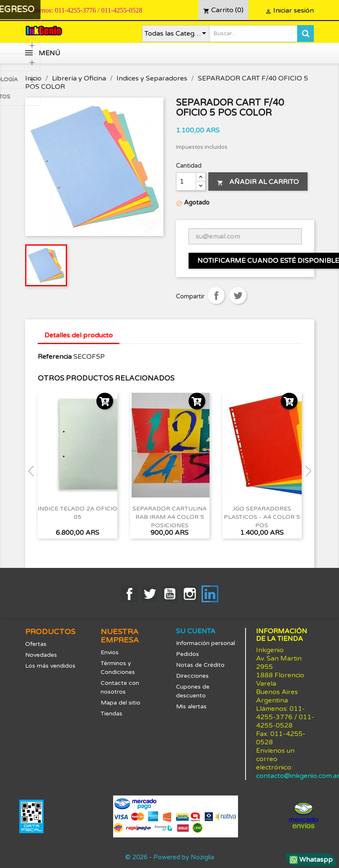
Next (306, 471)
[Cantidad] (186, 181)
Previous (34, 471)
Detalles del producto (79, 335)
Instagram (190, 594)
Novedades (41, 655)
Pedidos (188, 654)
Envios (110, 652)
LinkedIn (210, 594)
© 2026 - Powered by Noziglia (170, 857)
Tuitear (238, 295)
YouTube (170, 594)
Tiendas (111, 714)
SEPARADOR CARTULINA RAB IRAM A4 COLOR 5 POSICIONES (169, 517)
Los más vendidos (50, 666)
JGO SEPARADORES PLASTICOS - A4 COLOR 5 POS (262, 517)
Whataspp (311, 860)
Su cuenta (196, 631)
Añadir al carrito (258, 182)
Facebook (129, 594)
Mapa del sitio (120, 703)
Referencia (55, 357)
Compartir (216, 295)
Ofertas (36, 644)
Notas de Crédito (200, 665)
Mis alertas (191, 706)
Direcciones (192, 676)
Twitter (150, 594)
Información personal (206, 643)
